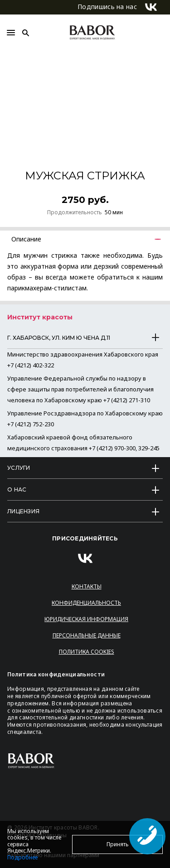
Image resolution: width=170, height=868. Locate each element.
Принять (118, 844)
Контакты (87, 586)
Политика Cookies (87, 652)
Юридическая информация (86, 619)
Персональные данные (87, 635)
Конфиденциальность (86, 603)
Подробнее (22, 857)
